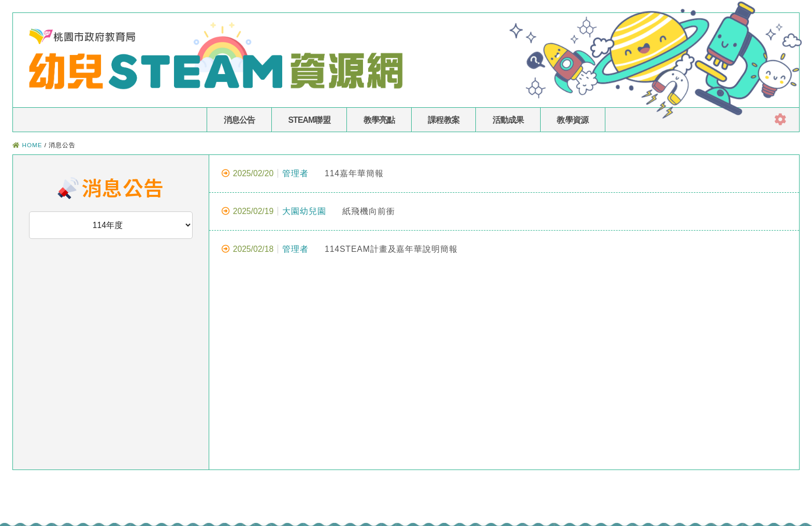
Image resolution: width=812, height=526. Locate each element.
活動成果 (508, 120)
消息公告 (240, 120)
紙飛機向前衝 (308, 211)
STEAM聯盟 (309, 120)
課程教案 (444, 120)
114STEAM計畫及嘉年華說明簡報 (340, 249)
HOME (32, 145)
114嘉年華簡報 (303, 173)
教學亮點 (379, 120)
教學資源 (572, 120)
